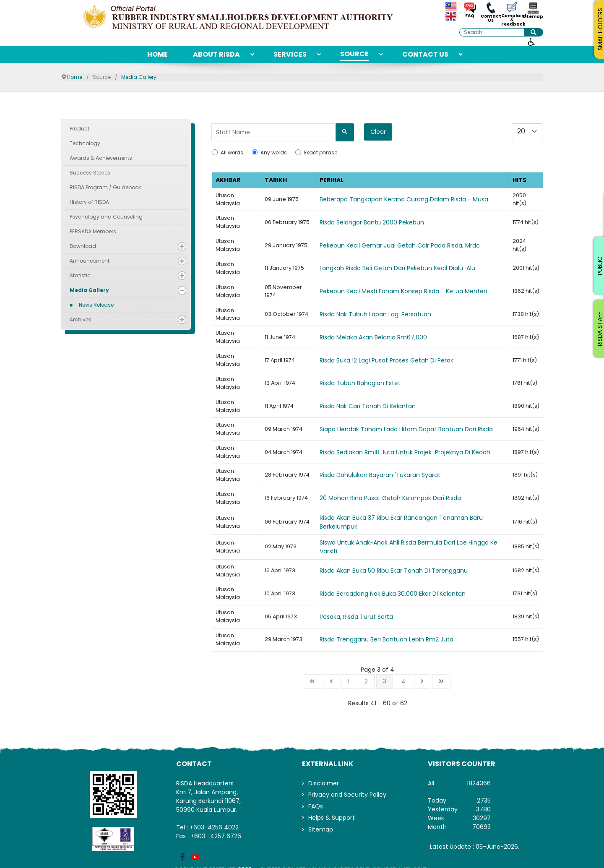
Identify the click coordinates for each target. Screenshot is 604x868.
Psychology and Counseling (106, 217)
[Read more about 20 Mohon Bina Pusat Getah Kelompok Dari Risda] (412, 498)
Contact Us (491, 18)
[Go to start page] (312, 682)
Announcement (90, 261)
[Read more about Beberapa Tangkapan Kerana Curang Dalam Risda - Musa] (412, 199)
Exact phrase (321, 153)
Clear (378, 132)
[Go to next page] (422, 682)
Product (79, 129)
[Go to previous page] (331, 682)
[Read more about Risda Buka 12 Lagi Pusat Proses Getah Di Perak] (412, 361)
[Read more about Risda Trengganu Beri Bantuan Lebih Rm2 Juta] (412, 640)
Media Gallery (89, 290)
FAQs (316, 806)
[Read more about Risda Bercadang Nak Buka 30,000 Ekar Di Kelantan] (412, 594)
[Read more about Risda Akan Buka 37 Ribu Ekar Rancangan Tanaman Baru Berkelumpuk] (412, 522)
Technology (85, 143)
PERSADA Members (93, 231)
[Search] (345, 132)
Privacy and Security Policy (347, 795)
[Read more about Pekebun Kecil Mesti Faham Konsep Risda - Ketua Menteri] (412, 291)
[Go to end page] (441, 682)
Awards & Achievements (101, 158)
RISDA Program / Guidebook (105, 187)
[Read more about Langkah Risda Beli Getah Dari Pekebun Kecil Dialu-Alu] (412, 268)
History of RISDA (89, 202)
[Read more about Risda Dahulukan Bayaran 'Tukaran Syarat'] (412, 475)
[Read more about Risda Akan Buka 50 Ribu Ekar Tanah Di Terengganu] (412, 571)
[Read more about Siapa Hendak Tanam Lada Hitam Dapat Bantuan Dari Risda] (412, 429)
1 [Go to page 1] (349, 681)
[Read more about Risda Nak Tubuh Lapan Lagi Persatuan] (412, 314)
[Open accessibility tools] (531, 42)
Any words (274, 153)
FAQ (470, 16)
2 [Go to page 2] (366, 681)
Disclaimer (324, 783)
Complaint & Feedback (512, 20)
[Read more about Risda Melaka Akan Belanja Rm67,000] (412, 338)
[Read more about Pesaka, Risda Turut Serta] (412, 617)
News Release (96, 305)
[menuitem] (158, 55)
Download (83, 246)
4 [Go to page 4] (404, 681)
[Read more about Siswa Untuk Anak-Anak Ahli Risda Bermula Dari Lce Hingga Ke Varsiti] (412, 547)
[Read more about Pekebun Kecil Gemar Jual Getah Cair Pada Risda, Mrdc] (412, 246)
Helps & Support (332, 818)
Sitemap (533, 17)
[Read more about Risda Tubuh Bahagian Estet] (412, 383)
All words (232, 153)
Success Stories (90, 173)
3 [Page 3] (385, 681)
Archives (81, 319)
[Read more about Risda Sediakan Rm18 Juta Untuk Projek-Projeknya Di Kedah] (412, 452)
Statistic (80, 275)
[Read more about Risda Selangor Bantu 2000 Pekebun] (412, 223)
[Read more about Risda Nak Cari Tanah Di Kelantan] (412, 406)
